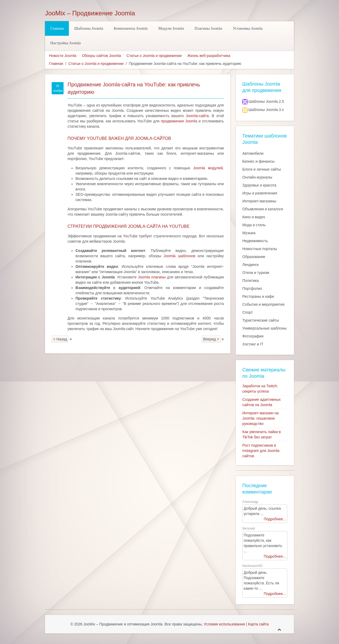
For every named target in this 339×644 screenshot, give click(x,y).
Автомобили (253, 153)
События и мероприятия (263, 304)
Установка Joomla (248, 28)
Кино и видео (254, 217)
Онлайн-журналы (257, 177)
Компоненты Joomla (131, 28)
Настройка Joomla (66, 43)
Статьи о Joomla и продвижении (154, 56)
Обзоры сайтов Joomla (101, 56)
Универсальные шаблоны (264, 328)
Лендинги (250, 265)
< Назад (60, 339)
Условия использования (224, 624)
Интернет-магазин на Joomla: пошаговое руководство (260, 418)
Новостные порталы (260, 249)
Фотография (253, 336)
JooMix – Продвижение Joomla (90, 13)
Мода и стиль (254, 225)
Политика (251, 281)
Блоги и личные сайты (262, 169)
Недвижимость (255, 241)
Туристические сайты (261, 320)
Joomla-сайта (197, 116)
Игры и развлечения (260, 193)
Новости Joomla (63, 56)
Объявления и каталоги (263, 209)
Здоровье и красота (259, 185)
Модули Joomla (171, 28)
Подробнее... (275, 519)
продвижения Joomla (179, 121)
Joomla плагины (152, 277)
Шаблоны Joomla (89, 28)
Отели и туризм (256, 273)
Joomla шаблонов (180, 256)
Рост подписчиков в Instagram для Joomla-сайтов (261, 451)
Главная (57, 28)
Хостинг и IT (253, 344)
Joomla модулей (208, 168)
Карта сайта (258, 624)
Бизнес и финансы (258, 161)
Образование (254, 257)
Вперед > (211, 339)
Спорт (247, 312)
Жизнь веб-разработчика (209, 56)
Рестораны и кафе (258, 296)
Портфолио (252, 288)
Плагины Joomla (208, 28)
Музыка (249, 233)
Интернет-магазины (259, 201)
